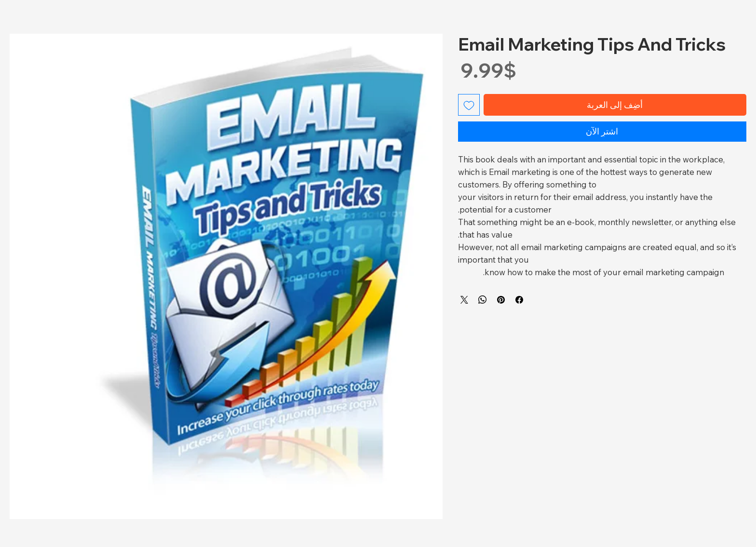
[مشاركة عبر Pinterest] (501, 300)
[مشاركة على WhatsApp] (483, 300)
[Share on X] (464, 300)
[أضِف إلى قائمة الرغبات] (469, 105)
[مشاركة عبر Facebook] (519, 300)
